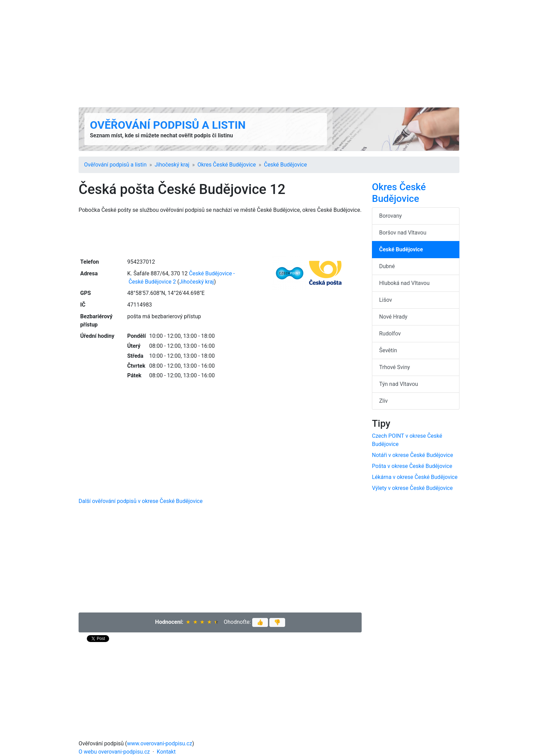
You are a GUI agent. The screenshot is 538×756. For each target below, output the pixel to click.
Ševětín (388, 350)
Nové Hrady (393, 317)
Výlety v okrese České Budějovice (412, 488)
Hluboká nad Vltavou (404, 283)
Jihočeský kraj (172, 165)
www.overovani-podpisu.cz (160, 743)
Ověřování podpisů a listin (168, 125)
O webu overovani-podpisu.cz (114, 752)
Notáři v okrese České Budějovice (412, 455)
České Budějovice (285, 165)
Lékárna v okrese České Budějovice (415, 477)
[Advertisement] (269, 54)
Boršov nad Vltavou (403, 233)
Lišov (386, 300)
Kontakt (166, 752)
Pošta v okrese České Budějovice (412, 466)
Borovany (390, 216)
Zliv (383, 401)
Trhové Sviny (395, 367)
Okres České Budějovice (226, 165)
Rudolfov (390, 334)
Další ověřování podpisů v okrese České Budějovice (141, 501)
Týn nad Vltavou (399, 384)
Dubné (387, 266)
